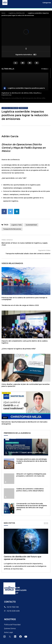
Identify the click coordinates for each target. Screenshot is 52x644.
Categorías (47, 3)
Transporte (23, 108)
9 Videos (45, 69)
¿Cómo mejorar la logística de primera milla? (19, 349)
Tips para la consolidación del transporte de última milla (23, 98)
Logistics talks (17, 225)
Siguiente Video (44, 250)
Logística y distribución (17, 13)
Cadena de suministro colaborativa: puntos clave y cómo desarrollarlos (30, 490)
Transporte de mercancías (12, 229)
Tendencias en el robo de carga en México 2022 (20, 305)
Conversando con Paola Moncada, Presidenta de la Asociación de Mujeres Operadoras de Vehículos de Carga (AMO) (32, 507)
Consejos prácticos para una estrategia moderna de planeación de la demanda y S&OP (32, 461)
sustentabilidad (31, 225)
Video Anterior (7, 240)
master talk (6, 393)
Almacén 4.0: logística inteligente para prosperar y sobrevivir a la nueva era (31, 475)
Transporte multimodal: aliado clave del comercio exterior (28, 254)
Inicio (3, 13)
